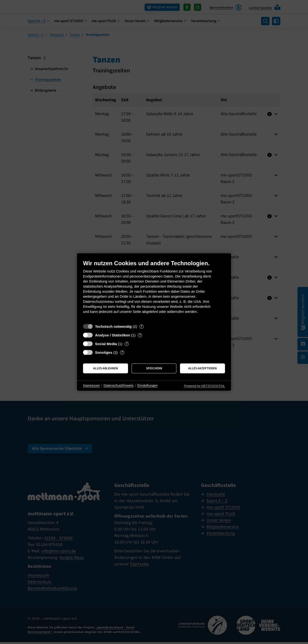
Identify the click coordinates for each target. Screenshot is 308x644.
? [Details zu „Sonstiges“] (122, 352)
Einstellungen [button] (148, 385)
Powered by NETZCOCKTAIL (205, 386)
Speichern (154, 368)
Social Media (106, 344)
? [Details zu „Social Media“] (127, 344)
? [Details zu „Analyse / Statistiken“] (140, 335)
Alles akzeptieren (202, 368)
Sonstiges (104, 352)
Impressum (91, 385)
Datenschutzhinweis (119, 385)
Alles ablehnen (106, 368)
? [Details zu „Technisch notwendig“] (141, 326)
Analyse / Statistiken (113, 335)
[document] (154, 290)
